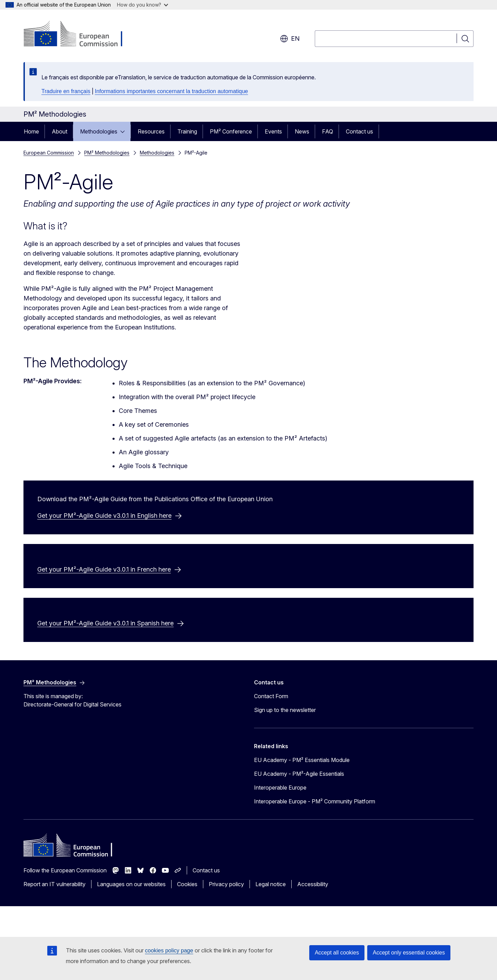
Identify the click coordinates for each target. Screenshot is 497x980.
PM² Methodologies (107, 153)
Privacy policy (226, 913)
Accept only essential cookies (409, 953)
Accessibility (313, 913)
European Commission (49, 153)
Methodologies (99, 131)
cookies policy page (169, 951)
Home (31, 131)
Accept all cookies (337, 953)
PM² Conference (231, 131)
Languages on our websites (131, 913)
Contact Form (271, 725)
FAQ (328, 131)
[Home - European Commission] (79, 34)
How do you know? (143, 5)
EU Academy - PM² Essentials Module (302, 789)
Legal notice (271, 913)
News (302, 131)
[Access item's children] (125, 131)
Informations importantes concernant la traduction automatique (172, 91)
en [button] (290, 39)
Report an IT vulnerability (55, 913)
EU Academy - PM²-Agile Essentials (299, 803)
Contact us (359, 131)
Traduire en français (66, 91)
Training (187, 131)
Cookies (187, 913)
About (60, 131)
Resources (151, 131)
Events (273, 131)
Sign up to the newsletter (285, 739)
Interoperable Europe (280, 817)
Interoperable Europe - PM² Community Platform (315, 831)
